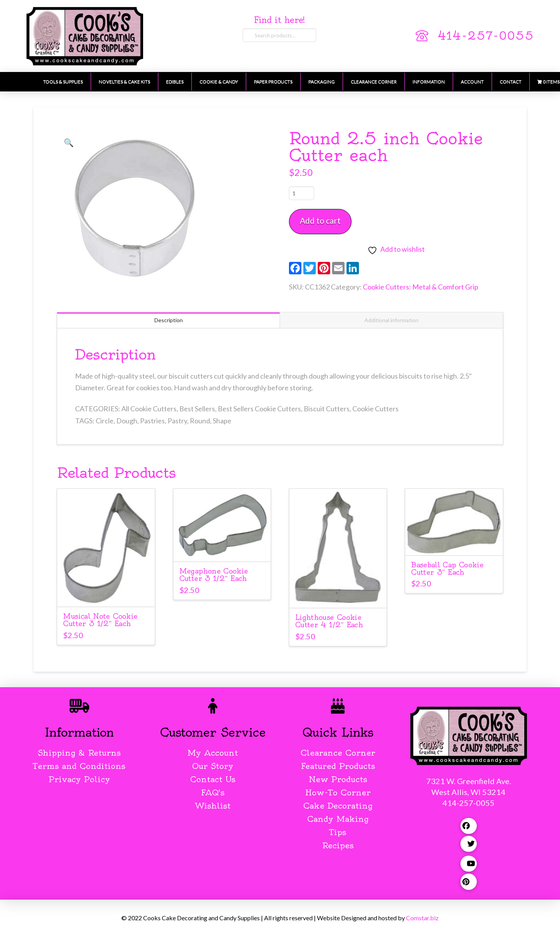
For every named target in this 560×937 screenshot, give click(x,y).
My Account (213, 753)
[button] (69, 142)
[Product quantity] (302, 193)
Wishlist (213, 806)
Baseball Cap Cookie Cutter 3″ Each (447, 569)
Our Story (213, 766)
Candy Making (338, 819)
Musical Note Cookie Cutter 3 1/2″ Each (100, 620)
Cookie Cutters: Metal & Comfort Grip (421, 287)
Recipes (338, 845)
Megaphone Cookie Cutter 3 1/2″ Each (214, 575)
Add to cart (320, 220)
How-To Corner (338, 792)
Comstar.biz (422, 918)
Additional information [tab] (391, 320)
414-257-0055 (486, 36)
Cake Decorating (338, 806)
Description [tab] (169, 320)
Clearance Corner (338, 753)
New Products (338, 779)
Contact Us (213, 779)
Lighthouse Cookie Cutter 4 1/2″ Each (329, 621)
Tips (338, 832)
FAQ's (213, 792)
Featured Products (338, 766)
